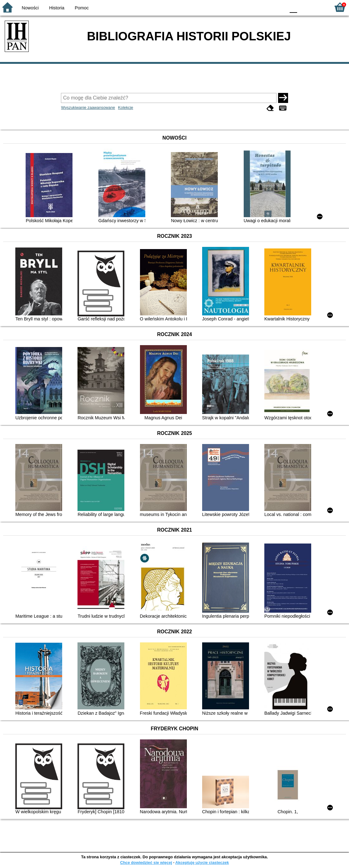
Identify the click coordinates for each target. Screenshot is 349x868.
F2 (319, 7)
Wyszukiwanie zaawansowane (88, 107)
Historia (57, 8)
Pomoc (82, 8)
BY (279, 7)
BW (254, 7)
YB (266, 7)
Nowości (30, 8)
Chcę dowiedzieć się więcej (146, 863)
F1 (304, 7)
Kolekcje (126, 107)
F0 (293, 7)
